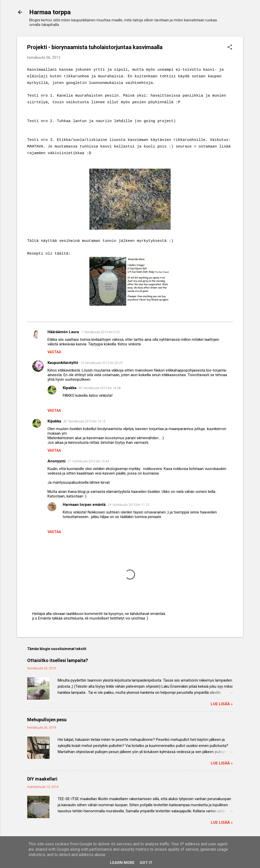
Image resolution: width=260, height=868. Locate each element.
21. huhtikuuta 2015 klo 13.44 (88, 461)
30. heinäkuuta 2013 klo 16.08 (100, 388)
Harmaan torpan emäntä (84, 505)
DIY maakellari (42, 779)
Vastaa (54, 352)
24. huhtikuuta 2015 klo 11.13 (128, 505)
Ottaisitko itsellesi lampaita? (58, 660)
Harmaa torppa (50, 12)
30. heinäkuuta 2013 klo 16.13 (84, 421)
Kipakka (70, 388)
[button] (230, 48)
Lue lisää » (222, 704)
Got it (146, 863)
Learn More (122, 863)
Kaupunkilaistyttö (63, 363)
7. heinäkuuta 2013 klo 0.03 (100, 332)
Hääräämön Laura (63, 332)
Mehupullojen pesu (47, 720)
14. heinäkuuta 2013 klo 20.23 (101, 363)
